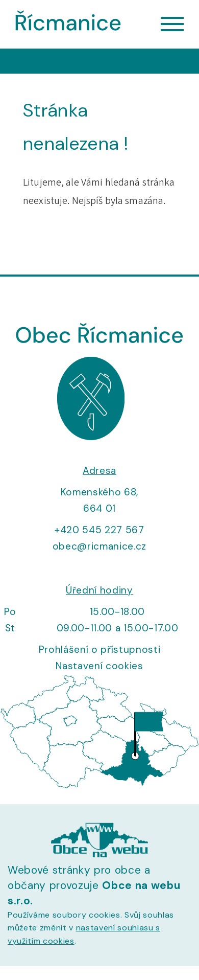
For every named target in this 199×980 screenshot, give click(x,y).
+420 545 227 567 (99, 530)
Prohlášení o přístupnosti (100, 649)
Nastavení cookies (99, 666)
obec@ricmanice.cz (99, 546)
